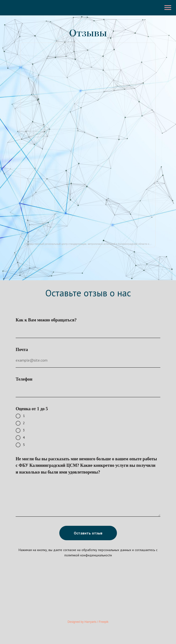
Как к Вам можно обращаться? (46, 320)
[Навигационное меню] (168, 8)
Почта (22, 350)
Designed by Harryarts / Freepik (88, 622)
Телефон (24, 379)
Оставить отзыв (88, 533)
